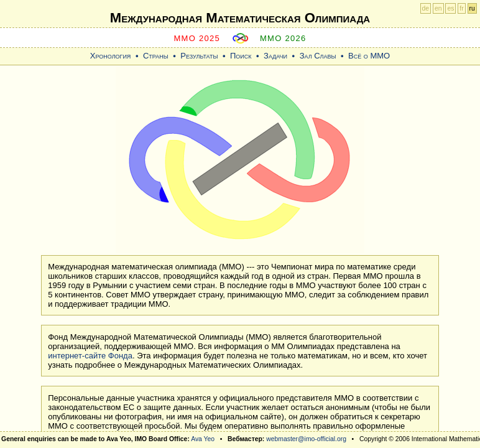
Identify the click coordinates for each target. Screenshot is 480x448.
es (450, 8)
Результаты (199, 56)
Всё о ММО (369, 56)
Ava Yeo (203, 439)
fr (461, 8)
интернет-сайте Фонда (90, 356)
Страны (156, 56)
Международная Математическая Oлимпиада (240, 18)
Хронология (111, 56)
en (438, 8)
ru (472, 8)
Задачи (275, 56)
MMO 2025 (197, 38)
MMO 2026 (283, 38)
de (426, 8)
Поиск (241, 56)
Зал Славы (318, 56)
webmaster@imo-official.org (306, 439)
